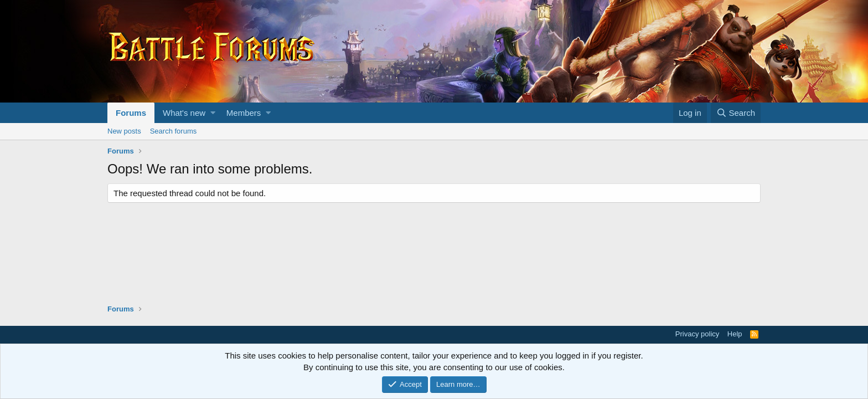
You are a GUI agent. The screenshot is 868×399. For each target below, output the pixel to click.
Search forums (174, 131)
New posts (124, 131)
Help (735, 334)
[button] (213, 113)
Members (244, 113)
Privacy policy (697, 334)
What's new (184, 113)
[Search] (736, 113)
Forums (131, 113)
